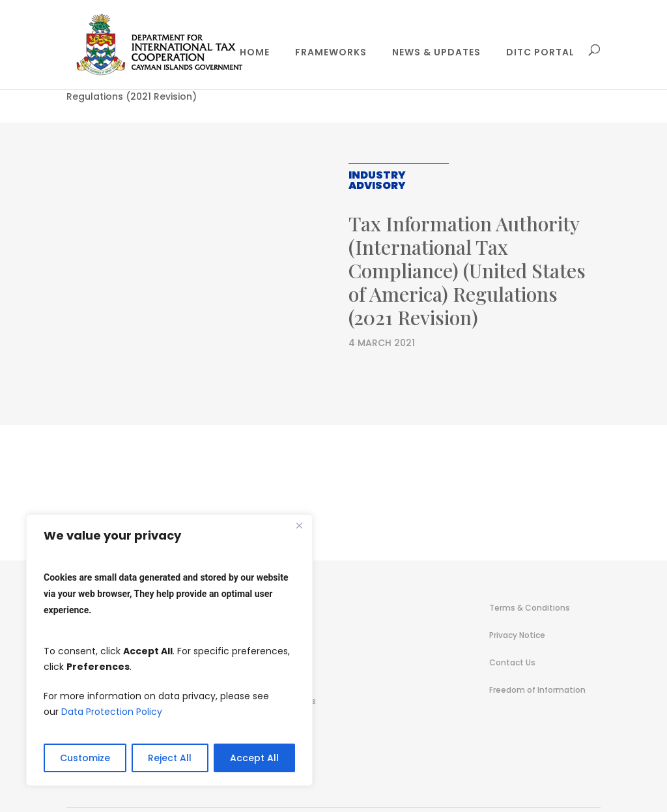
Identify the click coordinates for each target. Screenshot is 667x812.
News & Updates (436, 53)
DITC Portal (540, 53)
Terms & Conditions (530, 608)
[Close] (299, 525)
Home (255, 53)
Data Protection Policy (112, 712)
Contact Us (512, 662)
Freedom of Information (537, 690)
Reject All (170, 758)
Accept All (254, 758)
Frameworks (331, 53)
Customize (85, 758)
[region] (169, 650)
